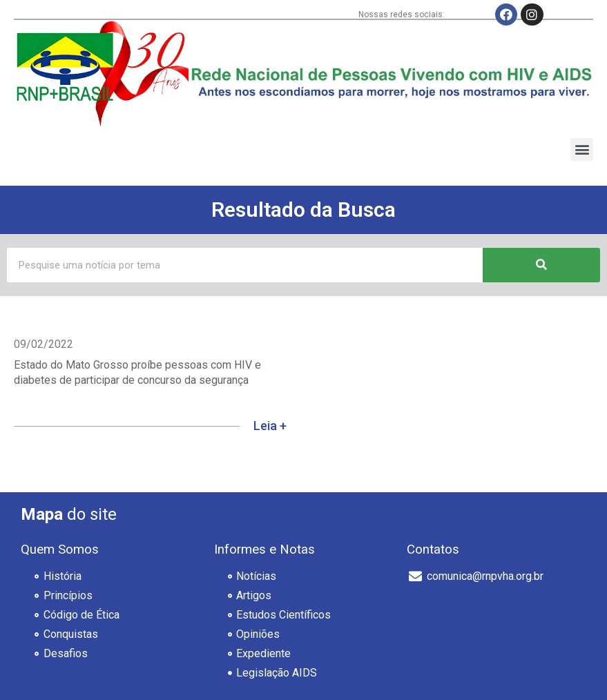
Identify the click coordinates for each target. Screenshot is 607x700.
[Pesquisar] (541, 265)
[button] (582, 149)
